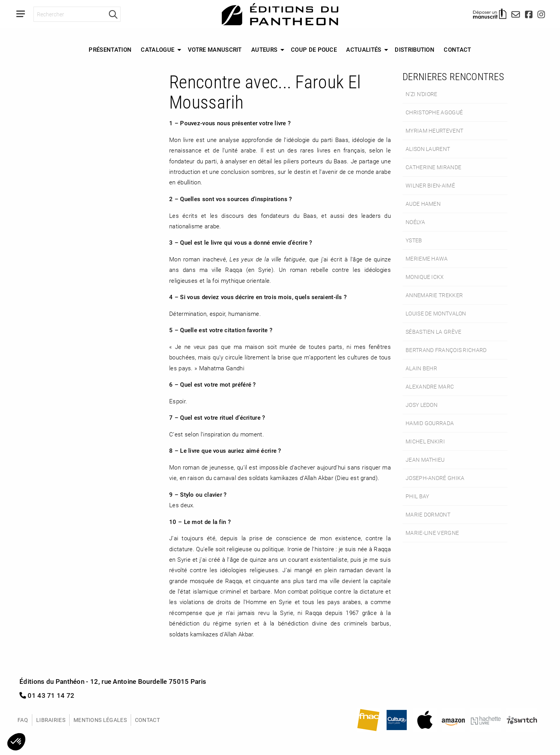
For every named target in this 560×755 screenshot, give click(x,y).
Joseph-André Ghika (435, 478)
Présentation (110, 49)
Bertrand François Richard (446, 350)
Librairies (51, 720)
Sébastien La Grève (433, 332)
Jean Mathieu (425, 460)
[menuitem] (110, 50)
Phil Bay (417, 496)
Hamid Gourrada (430, 423)
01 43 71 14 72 (47, 695)
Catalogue (157, 49)
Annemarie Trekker (434, 295)
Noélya (415, 222)
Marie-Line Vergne (432, 533)
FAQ (23, 720)
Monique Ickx (425, 277)
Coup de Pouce (314, 49)
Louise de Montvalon (436, 313)
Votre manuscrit (215, 49)
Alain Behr (421, 368)
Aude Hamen (423, 204)
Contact (457, 49)
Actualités (364, 49)
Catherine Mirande (433, 167)
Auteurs (264, 49)
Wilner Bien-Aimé (430, 185)
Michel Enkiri (425, 441)
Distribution (415, 49)
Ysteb (414, 240)
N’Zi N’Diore (422, 94)
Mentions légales (100, 720)
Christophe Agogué (434, 112)
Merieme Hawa (427, 258)
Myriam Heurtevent (434, 131)
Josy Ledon (422, 405)
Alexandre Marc (430, 386)
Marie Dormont (428, 514)
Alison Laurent (428, 149)
